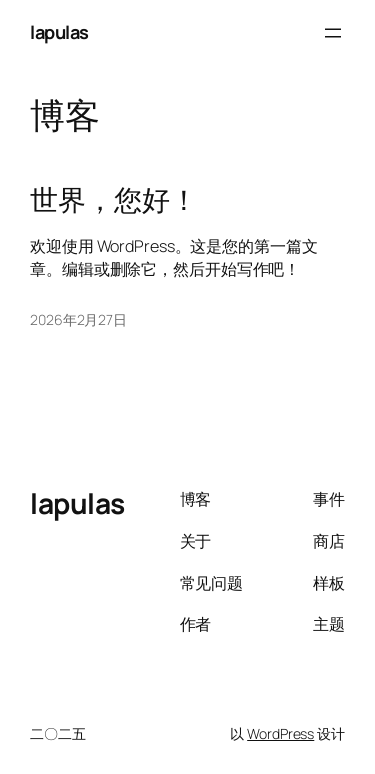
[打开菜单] (333, 33)
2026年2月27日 (78, 319)
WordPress (280, 733)
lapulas (59, 32)
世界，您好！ (113, 200)
